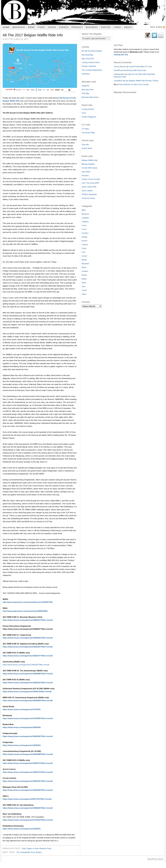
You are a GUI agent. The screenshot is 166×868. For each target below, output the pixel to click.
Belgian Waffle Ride (90, 160)
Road (31, 27)
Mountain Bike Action (90, 97)
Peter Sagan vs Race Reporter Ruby (37, 848)
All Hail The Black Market (92, 51)
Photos (106, 27)
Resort (84, 275)
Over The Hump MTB (90, 183)
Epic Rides (86, 172)
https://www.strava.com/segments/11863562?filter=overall (26, 664)
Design (84, 237)
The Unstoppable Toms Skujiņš (29, 852)
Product (77, 27)
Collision (85, 222)
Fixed (41, 27)
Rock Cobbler (87, 191)
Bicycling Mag (87, 55)
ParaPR (117, 70)
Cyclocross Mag (88, 133)
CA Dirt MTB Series (90, 168)
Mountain (19, 27)
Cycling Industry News (91, 62)
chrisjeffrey (118, 81)
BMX (84, 210)
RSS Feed (156, 27)
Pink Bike (85, 93)
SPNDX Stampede (89, 194)
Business (92, 27)
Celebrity (85, 218)
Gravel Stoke (87, 148)
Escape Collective (89, 66)
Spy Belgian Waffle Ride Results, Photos (142, 81)
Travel (84, 290)
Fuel (83, 252)
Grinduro (85, 175)
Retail (84, 279)
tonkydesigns (119, 74)
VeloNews (86, 74)
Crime (84, 225)
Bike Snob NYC (88, 59)
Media (84, 260)
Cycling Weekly (88, 109)
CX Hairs (85, 129)
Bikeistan (83, 12)
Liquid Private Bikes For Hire (140, 67)
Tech (84, 286)
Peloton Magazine (89, 117)
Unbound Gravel (88, 198)
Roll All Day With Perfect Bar (135, 70)
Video (117, 27)
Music (84, 267)
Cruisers (85, 233)
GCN (84, 113)
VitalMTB (85, 86)
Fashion (85, 244)
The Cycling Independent (92, 70)
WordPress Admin (155, 859)
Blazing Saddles (88, 164)
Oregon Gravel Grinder (91, 179)
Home (6, 27)
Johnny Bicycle (120, 67)
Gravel (84, 256)
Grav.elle (85, 144)
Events (64, 27)
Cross (52, 27)
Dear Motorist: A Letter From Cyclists (134, 84)
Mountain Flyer (88, 90)
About (128, 27)
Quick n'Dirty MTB (89, 187)
